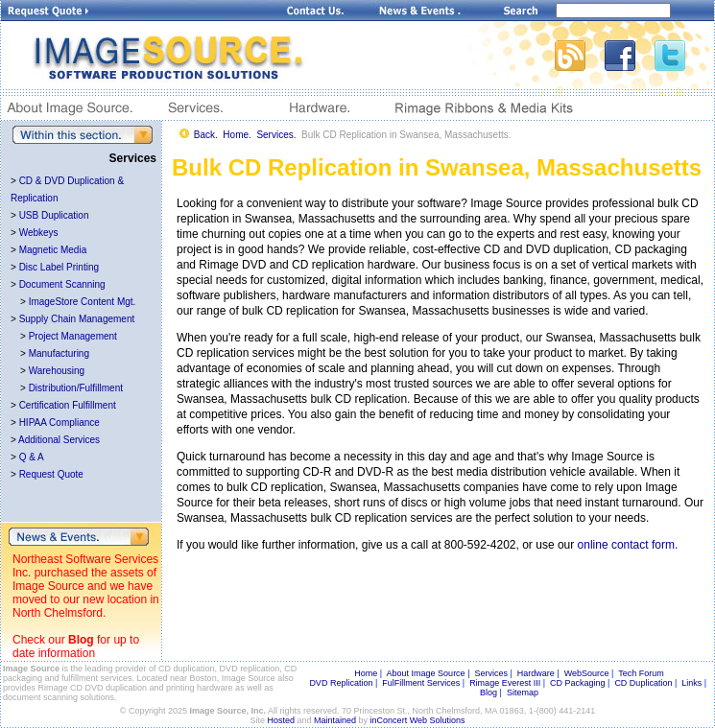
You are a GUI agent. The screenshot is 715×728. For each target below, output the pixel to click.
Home (366, 673)
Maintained (335, 720)
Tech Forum (641, 673)
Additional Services (59, 440)
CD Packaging (578, 683)
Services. (276, 135)
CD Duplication (643, 683)
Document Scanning (62, 284)
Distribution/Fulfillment (76, 388)
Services (491, 673)
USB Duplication (54, 215)
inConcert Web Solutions (418, 720)
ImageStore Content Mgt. (83, 302)
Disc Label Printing (59, 267)
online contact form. (628, 545)
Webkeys (39, 233)
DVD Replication (341, 683)
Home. (237, 135)
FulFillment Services (421, 683)
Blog (81, 640)
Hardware (536, 673)
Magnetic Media (53, 250)
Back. (206, 135)
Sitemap (523, 693)
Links (691, 683)
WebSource (587, 673)
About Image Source (426, 673)
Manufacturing (59, 353)
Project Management (73, 336)
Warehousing (57, 371)
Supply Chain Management (77, 319)
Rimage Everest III (505, 683)
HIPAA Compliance (60, 423)
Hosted (282, 720)
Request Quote (51, 474)
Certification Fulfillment (68, 405)
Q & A (32, 457)
